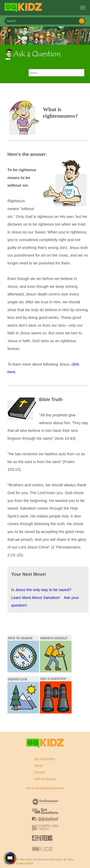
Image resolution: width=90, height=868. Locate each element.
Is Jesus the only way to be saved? (41, 590)
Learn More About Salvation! (36, 598)
